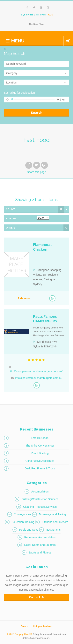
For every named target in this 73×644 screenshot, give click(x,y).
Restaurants (53, 530)
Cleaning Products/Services (40, 507)
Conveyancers (23, 514)
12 (61, 209)
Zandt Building (40, 453)
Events (24, 626)
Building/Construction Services (40, 499)
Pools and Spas (29, 530)
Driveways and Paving (52, 514)
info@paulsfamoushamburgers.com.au (39, 378)
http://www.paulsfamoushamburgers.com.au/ (36, 371)
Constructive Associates (40, 461)
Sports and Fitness (40, 553)
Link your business (43, 626)
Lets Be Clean (40, 438)
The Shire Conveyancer (40, 446)
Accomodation (40, 492)
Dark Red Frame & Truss (40, 468)
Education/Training (23, 522)
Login (68, 41)
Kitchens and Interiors (55, 522)
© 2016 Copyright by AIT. (20, 634)
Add (51, 15)
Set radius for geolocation (19, 93)
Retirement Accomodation (40, 537)
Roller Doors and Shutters (40, 545)
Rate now (24, 298)
